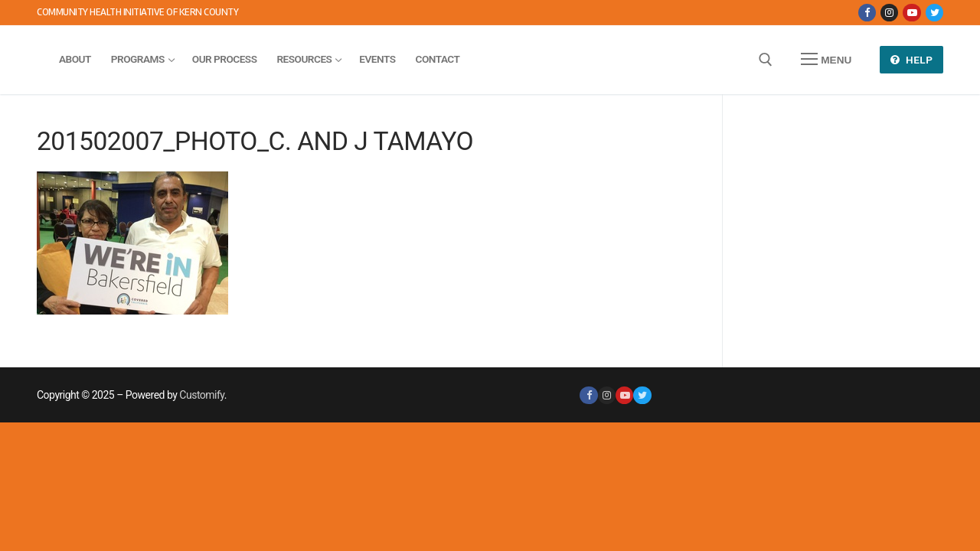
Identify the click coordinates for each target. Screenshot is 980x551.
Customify (201, 395)
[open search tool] (766, 60)
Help (912, 60)
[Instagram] (889, 13)
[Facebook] (867, 13)
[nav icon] (826, 60)
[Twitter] (934, 13)
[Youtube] (911, 13)
